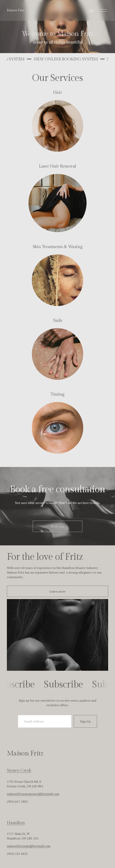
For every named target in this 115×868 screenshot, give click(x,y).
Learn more (57, 591)
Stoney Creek (19, 770)
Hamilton (16, 823)
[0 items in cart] (91, 11)
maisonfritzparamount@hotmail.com (33, 794)
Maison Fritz (15, 10)
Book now (58, 526)
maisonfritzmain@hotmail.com (29, 846)
